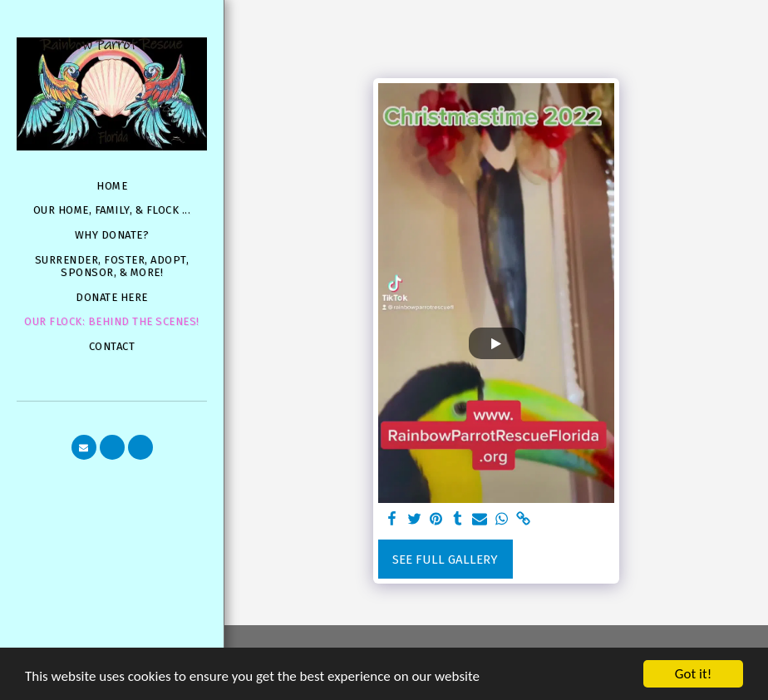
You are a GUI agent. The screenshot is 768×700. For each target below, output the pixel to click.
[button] (84, 447)
